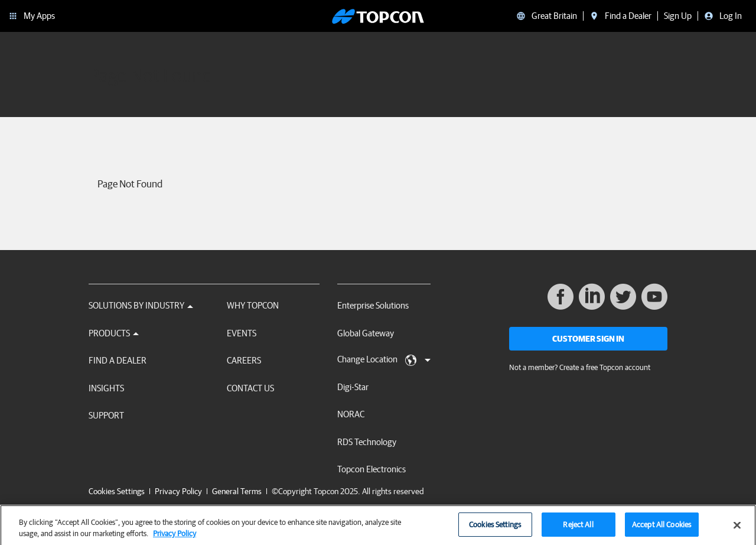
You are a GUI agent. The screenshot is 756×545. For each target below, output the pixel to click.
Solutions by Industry (141, 305)
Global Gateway (366, 333)
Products (114, 333)
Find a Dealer (118, 360)
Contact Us (250, 388)
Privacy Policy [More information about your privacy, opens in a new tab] (175, 538)
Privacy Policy (178, 491)
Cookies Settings (117, 492)
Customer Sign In (588, 339)
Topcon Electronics (372, 469)
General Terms (237, 491)
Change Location (384, 360)
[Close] (737, 529)
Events (242, 333)
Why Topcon (253, 305)
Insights (106, 388)
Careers (244, 360)
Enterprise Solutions (373, 305)
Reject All (578, 529)
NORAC (351, 414)
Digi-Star (353, 387)
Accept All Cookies (661, 529)
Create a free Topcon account (605, 367)
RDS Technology (367, 442)
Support (106, 415)
